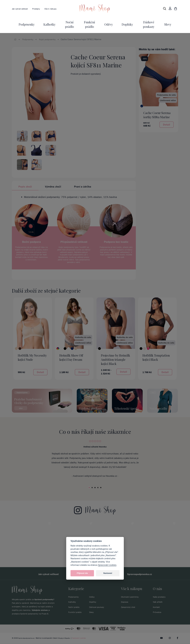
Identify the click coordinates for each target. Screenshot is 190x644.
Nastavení (108, 573)
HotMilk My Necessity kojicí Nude (32, 357)
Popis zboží (25, 187)
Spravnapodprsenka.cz (144, 574)
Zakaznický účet (129, 607)
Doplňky (127, 24)
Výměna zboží (53, 187)
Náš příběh (158, 602)
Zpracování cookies (107, 565)
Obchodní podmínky (131, 597)
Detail (167, 125)
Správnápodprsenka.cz (27, 639)
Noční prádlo (75, 607)
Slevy (168, 24)
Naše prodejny (160, 597)
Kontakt (157, 607)
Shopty (61, 639)
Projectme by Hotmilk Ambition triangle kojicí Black (115, 359)
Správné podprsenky (44, 600)
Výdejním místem (40, 611)
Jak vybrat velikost (21, 9)
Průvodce (157, 612)
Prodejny (39, 9)
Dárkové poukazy (98, 607)
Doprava (125, 602)
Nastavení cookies (80, 639)
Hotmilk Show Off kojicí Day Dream (71, 357)
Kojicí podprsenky (49, 39)
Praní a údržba (83, 187)
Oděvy (109, 24)
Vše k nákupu (54, 9)
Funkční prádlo (76, 612)
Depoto (68, 639)
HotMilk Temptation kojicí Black (156, 357)
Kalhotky (50, 24)
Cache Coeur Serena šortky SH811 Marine (157, 115)
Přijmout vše (82, 573)
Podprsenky (27, 24)
